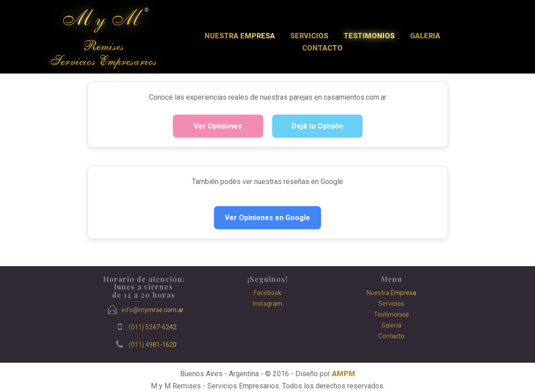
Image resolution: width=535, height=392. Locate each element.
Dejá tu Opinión (317, 126)
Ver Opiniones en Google (267, 218)
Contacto (322, 48)
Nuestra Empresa (240, 36)
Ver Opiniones (218, 126)
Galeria (425, 36)
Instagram (267, 304)
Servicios (309, 36)
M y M (100, 18)
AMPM (344, 374)
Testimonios (369, 36)
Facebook (267, 293)
